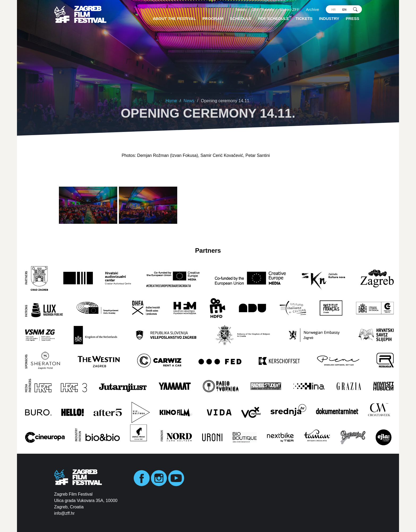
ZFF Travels (263, 9)
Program (213, 18)
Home (171, 101)
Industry (329, 18)
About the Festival (174, 18)
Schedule (241, 18)
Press (352, 18)
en (344, 10)
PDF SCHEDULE (274, 18)
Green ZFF (290, 9)
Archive (313, 9)
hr (333, 10)
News (241, 9)
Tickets (304, 18)
